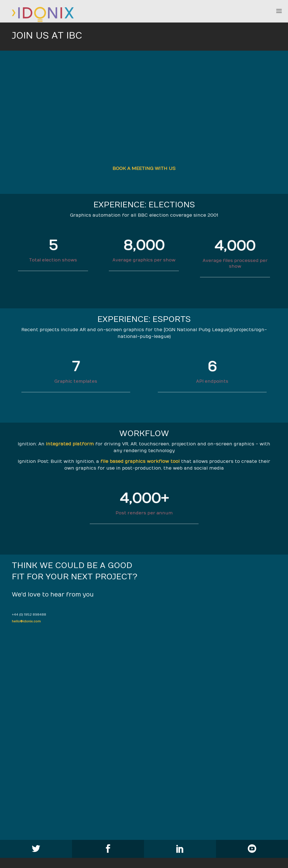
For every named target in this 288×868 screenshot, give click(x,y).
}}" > (144, 111)
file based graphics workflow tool (140, 461)
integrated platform (70, 444)
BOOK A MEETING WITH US (144, 169)
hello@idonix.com (26, 621)
